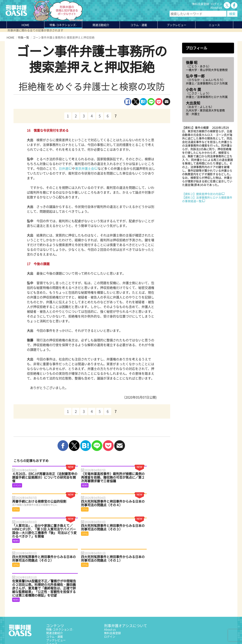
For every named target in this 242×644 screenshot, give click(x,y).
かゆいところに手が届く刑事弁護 (67, 621)
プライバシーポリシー (20, 631)
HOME (25, 25)
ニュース (52, 610)
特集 (63, 25)
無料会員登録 (201, 4)
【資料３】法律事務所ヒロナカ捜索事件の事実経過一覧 (207, 199)
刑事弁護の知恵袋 (57, 617)
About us (216, 7)
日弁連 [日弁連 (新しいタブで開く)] (63, 168)
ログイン (217, 4)
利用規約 (41, 631)
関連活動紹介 (101, 25)
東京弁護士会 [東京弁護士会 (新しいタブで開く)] (85, 168)
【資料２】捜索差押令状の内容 (202, 194)
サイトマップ (55, 631)
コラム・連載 (55, 603)
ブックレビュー (177, 25)
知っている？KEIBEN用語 (62, 614)
